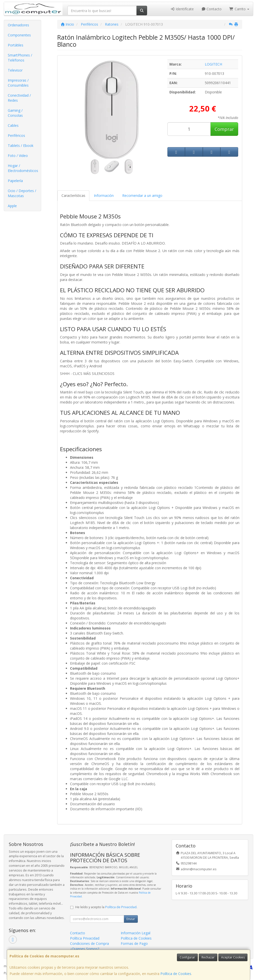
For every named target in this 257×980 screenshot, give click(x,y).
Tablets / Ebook (21, 146)
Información (104, 195)
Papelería (15, 181)
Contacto (212, 9)
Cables (13, 125)
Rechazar (208, 957)
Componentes (19, 35)
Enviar (131, 919)
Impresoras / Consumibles (18, 83)
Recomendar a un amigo (142, 195)
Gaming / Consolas (15, 113)
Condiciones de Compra (89, 943)
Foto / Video (18, 156)
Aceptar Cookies (233, 957)
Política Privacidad (85, 938)
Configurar (187, 957)
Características (73, 195)
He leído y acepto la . (106, 907)
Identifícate (182, 9)
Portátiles (16, 45)
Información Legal (136, 933)
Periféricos (16, 135)
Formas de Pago (134, 943)
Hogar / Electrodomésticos (23, 168)
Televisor (15, 70)
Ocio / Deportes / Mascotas (22, 193)
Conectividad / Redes (19, 98)
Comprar (224, 129)
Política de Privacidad (121, 907)
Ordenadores (18, 25)
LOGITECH (213, 64)
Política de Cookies (176, 974)
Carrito (239, 9)
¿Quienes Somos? (85, 949)
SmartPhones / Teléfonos (20, 58)
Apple (12, 206)
